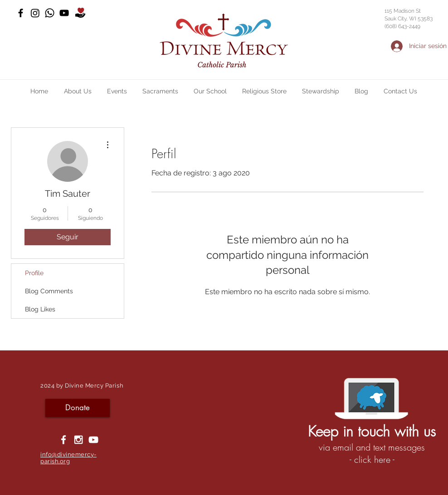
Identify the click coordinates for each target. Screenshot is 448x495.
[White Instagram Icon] (78, 440)
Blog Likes (40, 309)
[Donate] (78, 408)
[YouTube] (64, 13)
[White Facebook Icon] (63, 440)
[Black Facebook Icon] (21, 13)
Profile (34, 273)
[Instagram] (35, 13)
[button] (78, 91)
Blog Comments (49, 291)
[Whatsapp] (50, 13)
